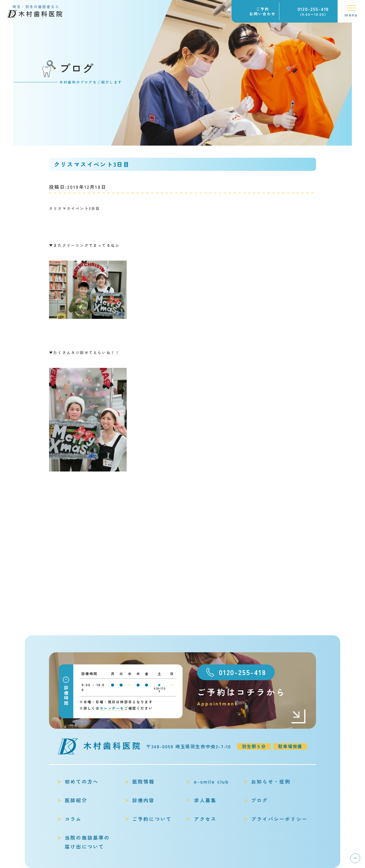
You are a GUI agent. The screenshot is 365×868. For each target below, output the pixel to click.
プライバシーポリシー (279, 819)
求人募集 (205, 800)
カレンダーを (112, 708)
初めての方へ (82, 781)
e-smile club (211, 781)
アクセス (205, 819)
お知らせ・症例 (271, 781)
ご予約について (152, 819)
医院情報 (144, 781)
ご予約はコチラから (252, 697)
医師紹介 (76, 800)
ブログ (260, 800)
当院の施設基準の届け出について (87, 842)
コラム (73, 819)
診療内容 (144, 800)
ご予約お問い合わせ (263, 11)
